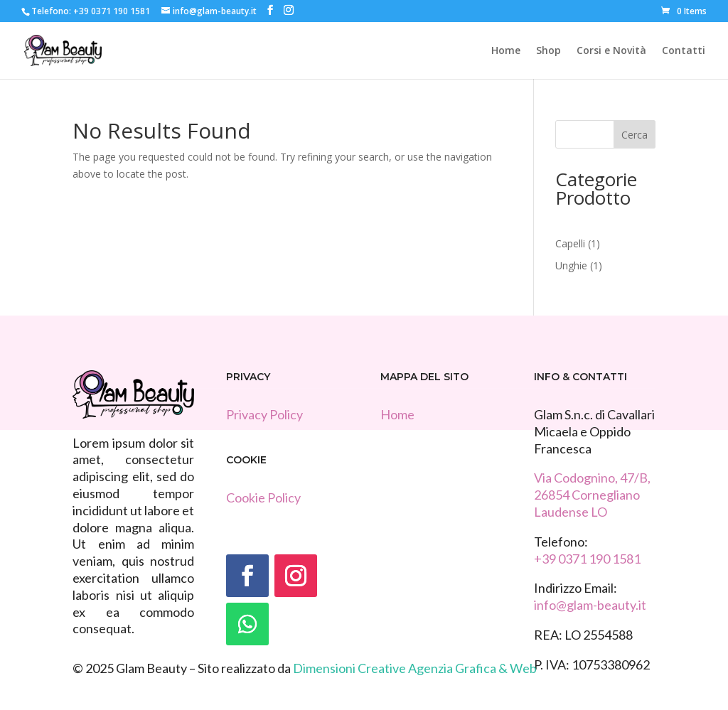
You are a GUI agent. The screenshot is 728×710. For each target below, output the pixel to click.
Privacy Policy (264, 414)
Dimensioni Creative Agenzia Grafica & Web (415, 668)
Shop (548, 51)
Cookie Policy (263, 497)
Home (506, 51)
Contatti (684, 51)
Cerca (635, 135)
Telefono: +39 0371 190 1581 (91, 11)
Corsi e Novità (611, 51)
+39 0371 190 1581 (587, 559)
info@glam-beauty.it (590, 605)
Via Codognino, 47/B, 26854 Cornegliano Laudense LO (592, 495)
